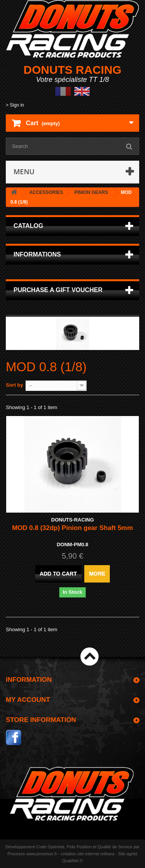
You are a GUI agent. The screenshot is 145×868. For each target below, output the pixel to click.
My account (28, 700)
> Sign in (15, 105)
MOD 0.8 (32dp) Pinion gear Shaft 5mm (72, 528)
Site (122, 854)
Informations (37, 254)
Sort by (14, 385)
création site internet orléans (88, 854)
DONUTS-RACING (72, 520)
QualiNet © (73, 861)
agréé (132, 854)
